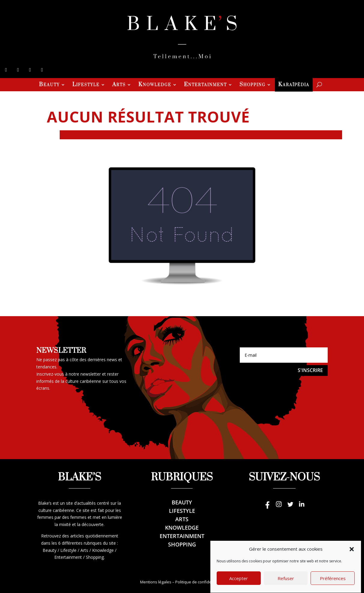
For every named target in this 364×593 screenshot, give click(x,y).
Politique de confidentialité (200, 582)
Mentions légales (156, 582)
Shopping (253, 85)
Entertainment (205, 85)
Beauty (49, 85)
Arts (119, 85)
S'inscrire (310, 370)
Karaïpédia (294, 85)
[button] (352, 559)
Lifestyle (86, 85)
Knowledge (155, 85)
